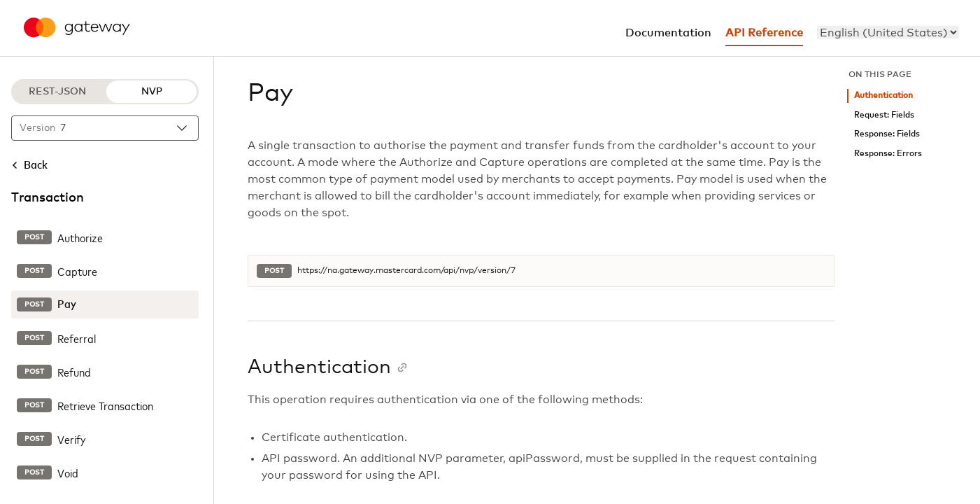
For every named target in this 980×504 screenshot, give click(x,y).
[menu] (888, 32)
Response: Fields (887, 134)
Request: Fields (884, 115)
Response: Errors (888, 154)
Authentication (883, 96)
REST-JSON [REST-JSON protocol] (57, 92)
